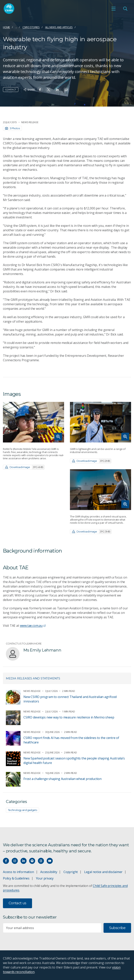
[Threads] (41, 861)
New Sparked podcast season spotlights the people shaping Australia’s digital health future (74, 761)
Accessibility (49, 872)
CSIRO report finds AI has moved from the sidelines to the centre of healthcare (71, 740)
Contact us (17, 903)
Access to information (18, 872)
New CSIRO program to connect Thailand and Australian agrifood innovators (70, 699)
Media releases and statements (33, 678)
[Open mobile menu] (113, 9)
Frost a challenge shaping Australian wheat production (63, 779)
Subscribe (117, 928)
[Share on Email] (66, 90)
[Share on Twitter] (49, 90)
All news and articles (59, 27)
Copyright (71, 872)
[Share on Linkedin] (57, 90)
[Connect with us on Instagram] (15, 861)
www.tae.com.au (33, 626)
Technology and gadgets (22, 810)
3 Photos (12, 128)
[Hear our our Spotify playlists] (32, 861)
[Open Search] (125, 9)
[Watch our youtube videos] (50, 861)
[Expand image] (33, 422)
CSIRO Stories (31, 27)
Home (6, 27)
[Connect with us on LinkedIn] (24, 861)
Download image (25, 467)
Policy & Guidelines (16, 878)
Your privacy (45, 878)
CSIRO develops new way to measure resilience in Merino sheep (69, 717)
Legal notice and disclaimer (103, 872)
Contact (11, 89)
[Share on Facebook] (40, 90)
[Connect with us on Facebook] (6, 861)
